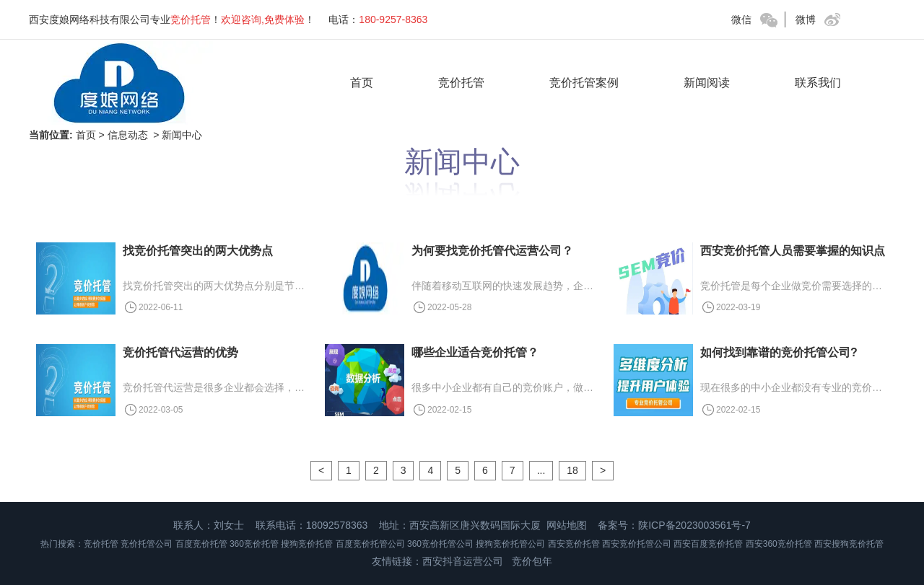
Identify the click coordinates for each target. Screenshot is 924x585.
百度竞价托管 (201, 544)
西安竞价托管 (574, 544)
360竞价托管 (254, 544)
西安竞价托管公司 (637, 544)
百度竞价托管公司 (370, 544)
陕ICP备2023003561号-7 (694, 525)
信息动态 (128, 135)
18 (572, 470)
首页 (362, 83)
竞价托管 (461, 83)
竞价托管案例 (584, 83)
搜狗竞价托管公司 (510, 544)
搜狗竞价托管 (307, 544)
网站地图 (567, 525)
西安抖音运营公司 (463, 561)
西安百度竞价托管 (708, 544)
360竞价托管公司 (440, 544)
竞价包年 (532, 561)
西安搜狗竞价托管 (849, 544)
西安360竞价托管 (779, 544)
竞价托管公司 (147, 544)
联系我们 (818, 83)
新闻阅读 (707, 83)
